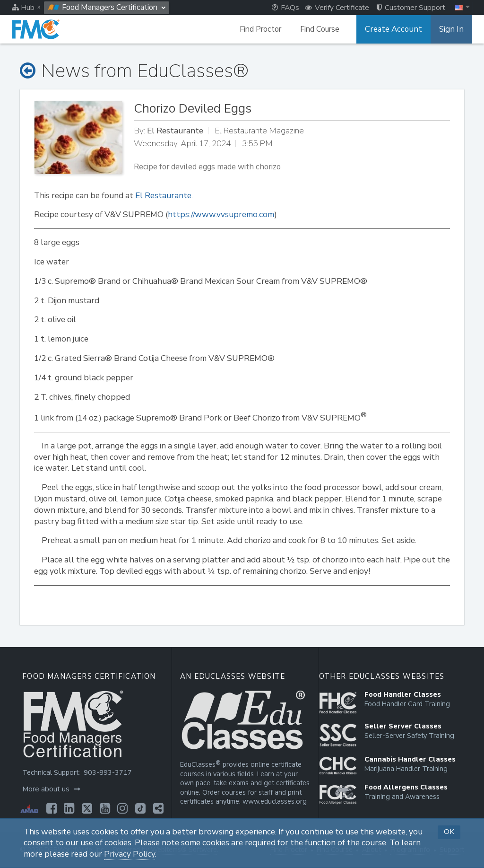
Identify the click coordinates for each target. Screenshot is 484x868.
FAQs (285, 8)
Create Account (397, 29)
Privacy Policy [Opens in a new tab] (130, 854)
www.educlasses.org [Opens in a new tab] (273, 802)
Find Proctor (265, 29)
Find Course (324, 29)
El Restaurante (163, 196)
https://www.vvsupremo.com (221, 215)
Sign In (452, 29)
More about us (51, 789)
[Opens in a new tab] (51, 808)
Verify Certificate (337, 8)
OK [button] (449, 832)
